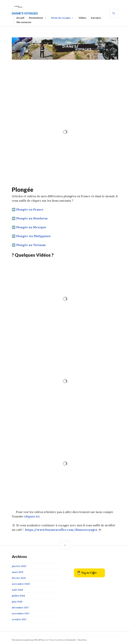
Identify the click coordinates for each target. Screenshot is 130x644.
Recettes (82, 640)
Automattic (71, 640)
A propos (96, 18)
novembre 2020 (21, 584)
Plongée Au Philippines (33, 236)
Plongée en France (30, 209)
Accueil (20, 18)
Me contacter (24, 22)
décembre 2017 (20, 607)
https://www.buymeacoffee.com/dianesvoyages (61, 530)
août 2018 (17, 590)
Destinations (36, 18)
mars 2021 (18, 572)
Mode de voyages (61, 18)
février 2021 (19, 578)
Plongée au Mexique (31, 227)
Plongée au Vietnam (31, 245)
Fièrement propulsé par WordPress (28, 640)
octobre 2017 (19, 619)
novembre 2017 (21, 613)
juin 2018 (17, 602)
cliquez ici (32, 516)
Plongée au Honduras (32, 218)
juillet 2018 (18, 596)
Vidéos (82, 18)
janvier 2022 (19, 566)
